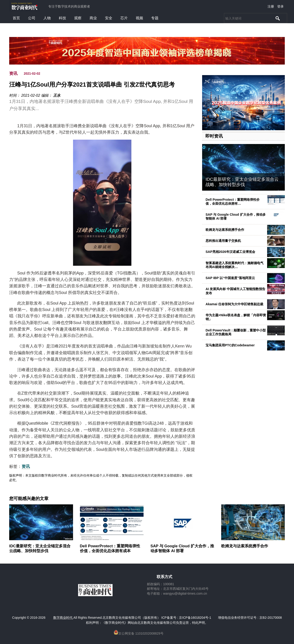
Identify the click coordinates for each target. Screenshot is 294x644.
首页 (16, 18)
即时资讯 (214, 136)
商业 (93, 18)
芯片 (124, 18)
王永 (57, 95)
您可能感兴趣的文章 (29, 499)
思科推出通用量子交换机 (223, 241)
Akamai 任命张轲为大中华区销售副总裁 (234, 304)
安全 (109, 18)
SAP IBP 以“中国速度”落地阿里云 (230, 278)
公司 (32, 18)
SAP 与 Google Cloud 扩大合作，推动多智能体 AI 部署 (182, 548)
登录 (280, 6)
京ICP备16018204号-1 (195, 618)
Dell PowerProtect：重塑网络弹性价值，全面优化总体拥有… (233, 202)
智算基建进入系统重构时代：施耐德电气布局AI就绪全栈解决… (235, 265)
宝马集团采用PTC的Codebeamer (230, 345)
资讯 (13, 73)
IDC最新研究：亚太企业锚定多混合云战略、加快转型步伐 (242, 182)
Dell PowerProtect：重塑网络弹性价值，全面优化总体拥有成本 (110, 548)
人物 (47, 18)
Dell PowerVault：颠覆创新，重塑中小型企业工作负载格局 (236, 332)
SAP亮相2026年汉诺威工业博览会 (230, 252)
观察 (78, 18)
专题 (155, 18)
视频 (139, 18)
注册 (271, 6)
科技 (62, 18)
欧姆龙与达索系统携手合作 (225, 230)
